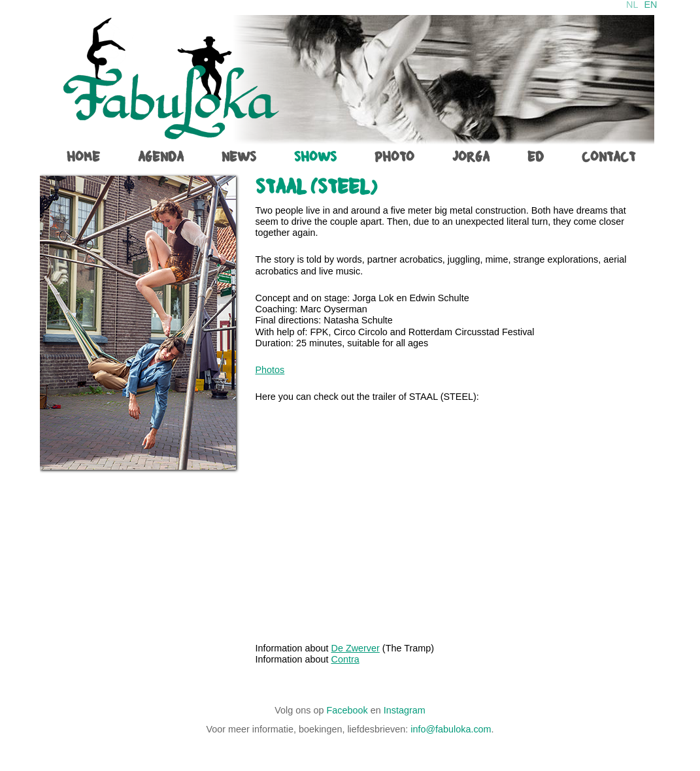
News (239, 157)
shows (315, 157)
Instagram (405, 710)
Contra (345, 659)
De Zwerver (356, 648)
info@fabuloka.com (451, 729)
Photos (270, 370)
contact (608, 157)
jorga (471, 157)
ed (536, 157)
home (83, 157)
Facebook (347, 710)
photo (394, 157)
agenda (161, 157)
